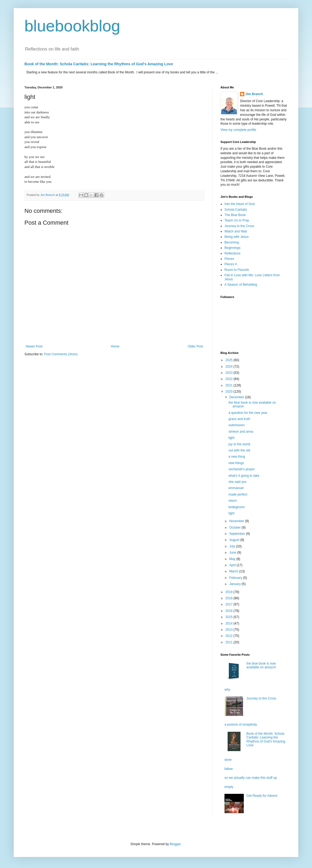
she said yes (237, 482)
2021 (230, 385)
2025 (230, 360)
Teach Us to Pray (237, 220)
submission (237, 425)
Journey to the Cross (239, 226)
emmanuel (236, 488)
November (237, 521)
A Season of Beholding (241, 285)
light (231, 438)
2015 (230, 617)
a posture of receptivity (241, 724)
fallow (229, 769)
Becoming (232, 242)
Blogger (175, 844)
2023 (230, 373)
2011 (230, 642)
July (233, 546)
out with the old (239, 450)
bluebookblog (72, 26)
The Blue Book (235, 215)
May (233, 559)
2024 (230, 367)
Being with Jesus (237, 237)
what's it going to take (244, 476)
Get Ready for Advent (262, 796)
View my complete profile (238, 130)
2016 (230, 611)
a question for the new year (248, 413)
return (233, 501)
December (237, 397)
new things (236, 463)
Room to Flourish (237, 270)
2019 (230, 592)
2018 (230, 598)
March (234, 571)
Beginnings (232, 248)
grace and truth (239, 419)
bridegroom (237, 507)
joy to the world (239, 444)
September (238, 534)
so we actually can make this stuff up (251, 778)
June (233, 553)
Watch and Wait (236, 231)
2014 (230, 623)
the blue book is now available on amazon (261, 665)
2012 (230, 636)
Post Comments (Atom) (61, 354)
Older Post (195, 346)
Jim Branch (254, 94)
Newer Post (34, 346)
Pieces (229, 259)
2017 (230, 604)
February (236, 578)
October (235, 528)
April (233, 565)
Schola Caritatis (236, 210)
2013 (230, 630)
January (235, 584)
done (228, 760)
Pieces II (231, 264)
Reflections (232, 253)
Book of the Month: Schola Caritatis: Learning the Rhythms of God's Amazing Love (99, 64)
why (227, 690)
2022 (230, 379)
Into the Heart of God (240, 204)
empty (229, 787)
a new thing (237, 457)
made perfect (238, 494)
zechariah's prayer (242, 469)
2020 (230, 392)
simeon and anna (241, 432)
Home (115, 346)
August (235, 540)
